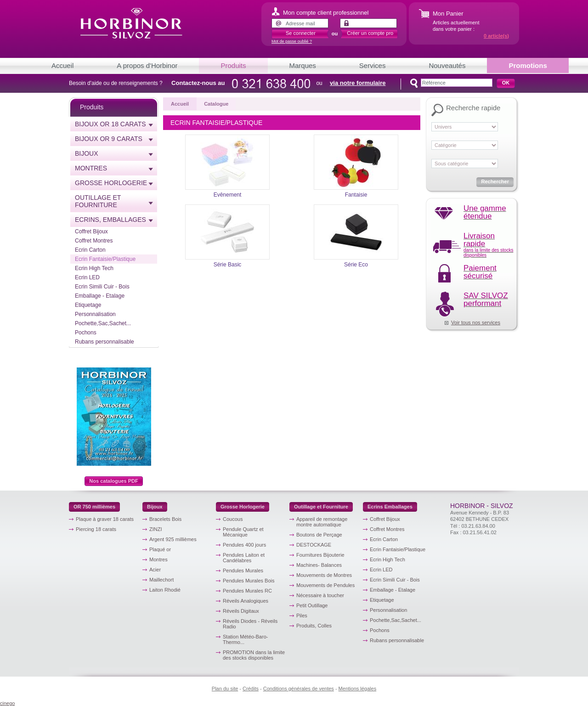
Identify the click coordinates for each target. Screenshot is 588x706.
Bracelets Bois (165, 519)
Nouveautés (447, 65)
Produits (233, 65)
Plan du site (225, 689)
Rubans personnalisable (105, 342)
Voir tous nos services (476, 322)
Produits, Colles (314, 626)
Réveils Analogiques (246, 601)
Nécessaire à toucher (320, 595)
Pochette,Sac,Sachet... (103, 323)
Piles (302, 616)
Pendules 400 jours (244, 545)
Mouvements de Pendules (325, 585)
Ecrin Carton (90, 250)
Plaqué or (160, 549)
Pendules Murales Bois (249, 581)
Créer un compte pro (370, 33)
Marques (303, 65)
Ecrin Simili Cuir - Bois (102, 287)
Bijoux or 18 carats (110, 124)
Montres (91, 168)
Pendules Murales (243, 570)
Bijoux (87, 153)
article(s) (496, 36)
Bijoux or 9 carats (109, 139)
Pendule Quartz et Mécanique (243, 532)
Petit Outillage (312, 605)
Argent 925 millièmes (173, 539)
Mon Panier (448, 14)
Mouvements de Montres (324, 575)
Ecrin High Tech (94, 268)
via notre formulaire (358, 83)
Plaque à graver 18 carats (105, 519)
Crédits (251, 689)
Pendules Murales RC (247, 591)
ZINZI (156, 529)
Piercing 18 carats (96, 529)
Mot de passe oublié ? (292, 41)
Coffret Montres (94, 241)
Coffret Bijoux (91, 232)
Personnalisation (95, 314)
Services (373, 65)
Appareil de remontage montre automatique (322, 522)
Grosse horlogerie (111, 183)
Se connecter (301, 33)
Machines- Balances (319, 565)
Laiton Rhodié (165, 590)
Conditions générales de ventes (299, 689)
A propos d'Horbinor (147, 65)
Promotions (528, 65)
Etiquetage (88, 305)
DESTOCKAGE (314, 545)
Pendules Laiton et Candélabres (244, 558)
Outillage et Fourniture (98, 201)
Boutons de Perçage (319, 535)
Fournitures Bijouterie (320, 555)
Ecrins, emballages (110, 220)
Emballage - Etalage (100, 296)
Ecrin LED (87, 277)
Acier (155, 570)
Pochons (86, 333)
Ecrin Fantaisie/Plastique (105, 259)
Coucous (233, 519)
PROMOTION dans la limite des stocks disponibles (254, 655)
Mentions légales (358, 689)
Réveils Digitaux (241, 611)
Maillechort (161, 580)
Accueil (62, 65)
